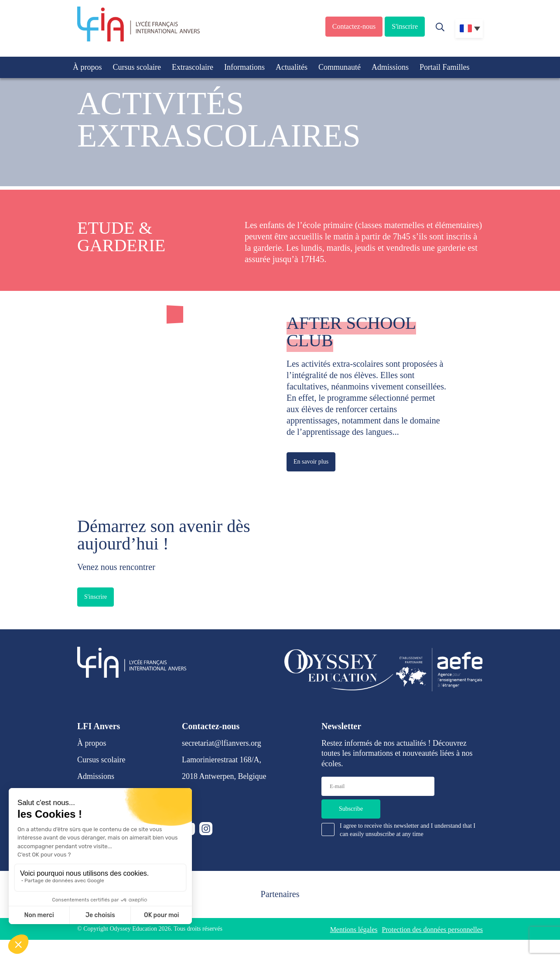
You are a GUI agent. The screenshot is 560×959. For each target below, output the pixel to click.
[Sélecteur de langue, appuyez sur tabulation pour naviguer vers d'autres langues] (469, 28)
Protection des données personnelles (433, 930)
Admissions (390, 67)
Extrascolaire (193, 67)
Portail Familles (445, 67)
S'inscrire (405, 26)
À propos (87, 67)
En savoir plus (311, 462)
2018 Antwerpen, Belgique (224, 776)
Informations (244, 67)
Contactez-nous (354, 26)
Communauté (340, 67)
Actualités (292, 67)
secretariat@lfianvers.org (222, 743)
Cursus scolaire (137, 67)
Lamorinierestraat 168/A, (222, 760)
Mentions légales (354, 930)
